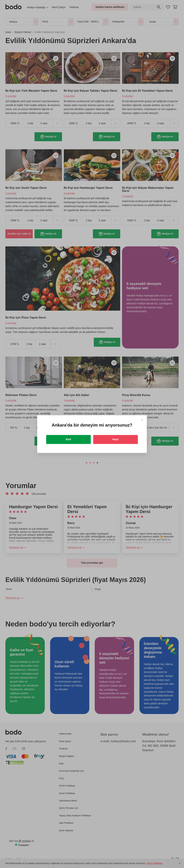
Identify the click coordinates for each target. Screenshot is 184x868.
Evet (68, 439)
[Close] (142, 420)
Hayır (115, 439)
